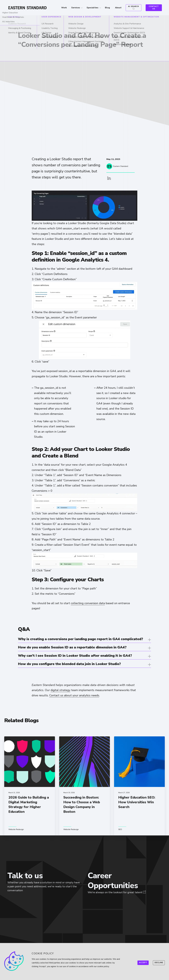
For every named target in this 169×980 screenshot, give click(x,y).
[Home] (29, 8)
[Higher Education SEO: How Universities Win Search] (139, 786)
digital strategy (60, 690)
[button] (109, 178)
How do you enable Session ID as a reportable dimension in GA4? (72, 647)
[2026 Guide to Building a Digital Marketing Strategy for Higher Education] (30, 786)
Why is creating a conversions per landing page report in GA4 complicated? (80, 639)
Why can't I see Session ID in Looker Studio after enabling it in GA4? (75, 656)
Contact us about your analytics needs (74, 695)
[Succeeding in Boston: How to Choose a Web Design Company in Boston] (84, 786)
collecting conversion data (88, 603)
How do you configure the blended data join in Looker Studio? (69, 664)
